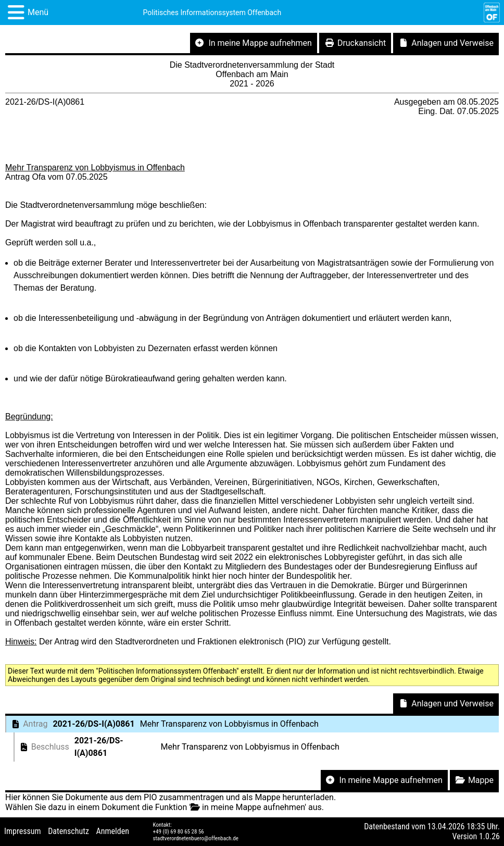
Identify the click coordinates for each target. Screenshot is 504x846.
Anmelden (113, 831)
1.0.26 (489, 836)
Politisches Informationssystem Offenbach (212, 13)
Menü (38, 12)
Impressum (23, 831)
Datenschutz (68, 831)
